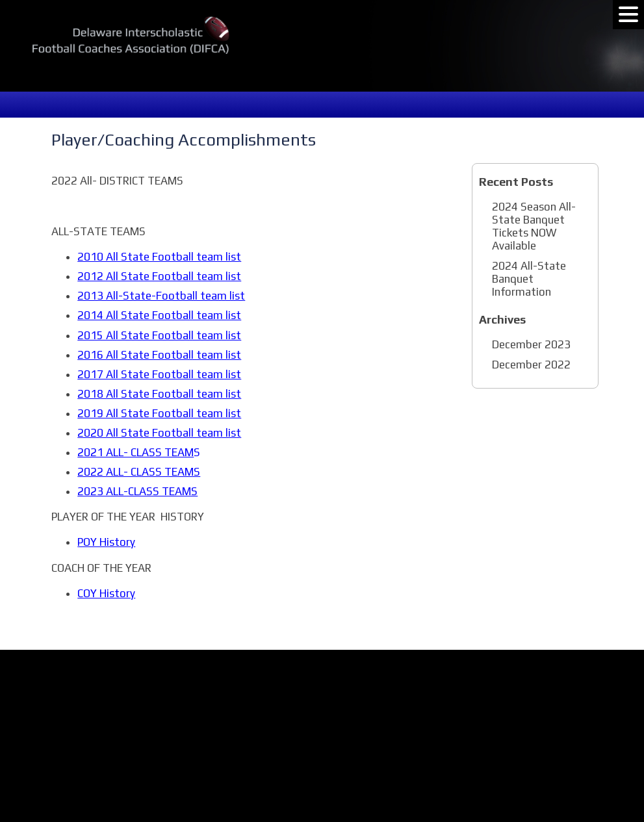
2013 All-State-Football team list (161, 296)
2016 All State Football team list (159, 355)
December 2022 (531, 365)
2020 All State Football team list (159, 433)
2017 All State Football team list (159, 374)
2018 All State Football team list (159, 394)
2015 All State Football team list (159, 335)
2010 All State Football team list (159, 257)
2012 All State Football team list (159, 276)
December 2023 (531, 344)
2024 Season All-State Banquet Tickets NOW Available (534, 226)
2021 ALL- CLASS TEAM (135, 452)
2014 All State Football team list (159, 315)
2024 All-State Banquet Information (529, 279)
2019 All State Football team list (159, 413)
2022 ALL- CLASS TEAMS (139, 472)
